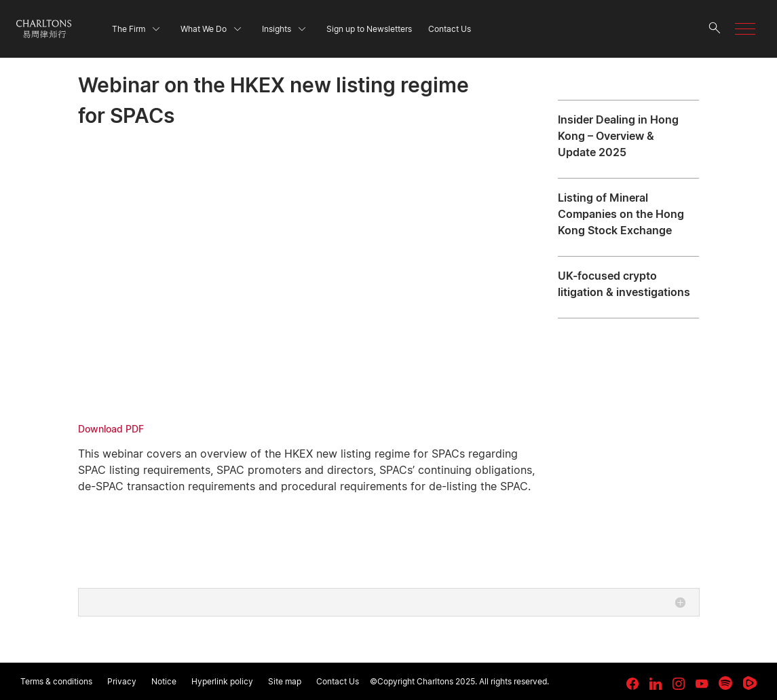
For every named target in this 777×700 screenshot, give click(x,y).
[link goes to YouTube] (702, 684)
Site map (285, 681)
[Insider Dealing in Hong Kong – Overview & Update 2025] (628, 139)
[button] (745, 29)
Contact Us (338, 681)
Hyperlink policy (222, 681)
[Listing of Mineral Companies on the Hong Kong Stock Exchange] (628, 217)
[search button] (715, 29)
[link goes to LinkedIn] (656, 682)
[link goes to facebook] (632, 684)
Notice (164, 681)
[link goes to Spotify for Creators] (725, 683)
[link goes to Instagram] (679, 684)
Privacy (122, 681)
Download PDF (111, 429)
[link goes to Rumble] (750, 683)
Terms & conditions (56, 681)
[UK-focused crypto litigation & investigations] (628, 287)
